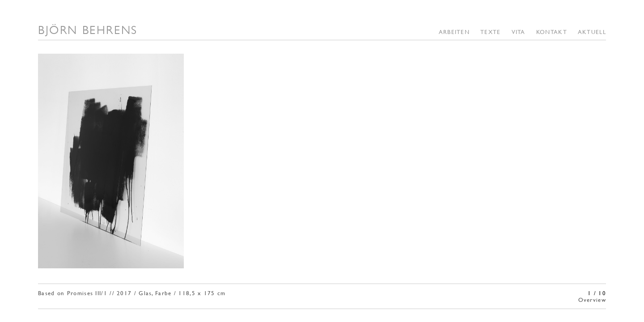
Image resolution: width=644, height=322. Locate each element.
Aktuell (592, 32)
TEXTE (491, 32)
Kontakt (552, 32)
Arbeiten (454, 32)
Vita (519, 32)
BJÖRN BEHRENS (88, 30)
